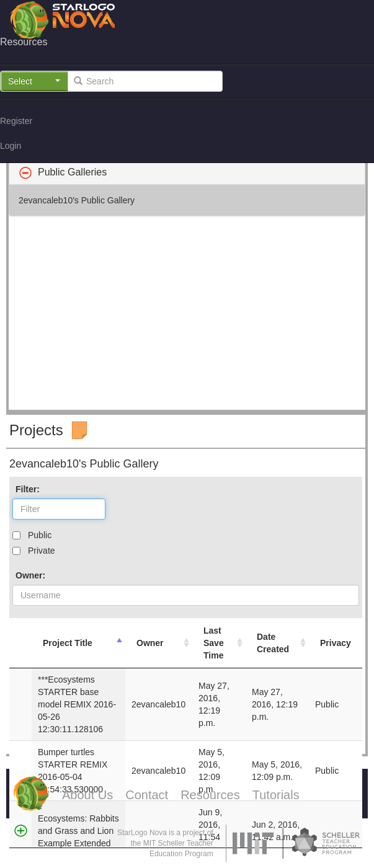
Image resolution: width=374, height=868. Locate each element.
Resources (210, 795)
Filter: (28, 489)
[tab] (187, 172)
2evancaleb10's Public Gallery (77, 200)
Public (40, 535)
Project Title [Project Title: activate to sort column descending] (68, 643)
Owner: (30, 575)
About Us (87, 795)
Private (42, 551)
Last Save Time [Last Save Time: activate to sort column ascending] (214, 643)
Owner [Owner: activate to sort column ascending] (150, 643)
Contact (147, 795)
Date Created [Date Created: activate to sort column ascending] (273, 643)
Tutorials (276, 795)
